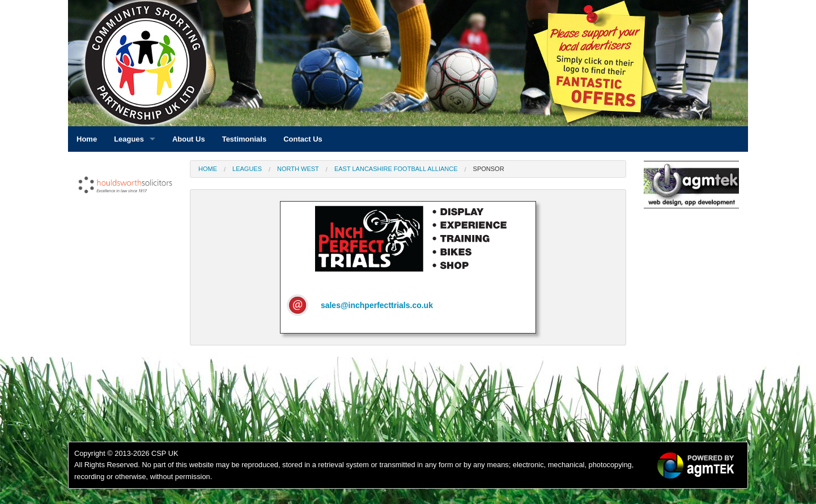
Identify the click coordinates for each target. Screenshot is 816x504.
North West (298, 169)
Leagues (247, 169)
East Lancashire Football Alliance (396, 169)
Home (208, 169)
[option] (125, 187)
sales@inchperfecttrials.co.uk (377, 305)
